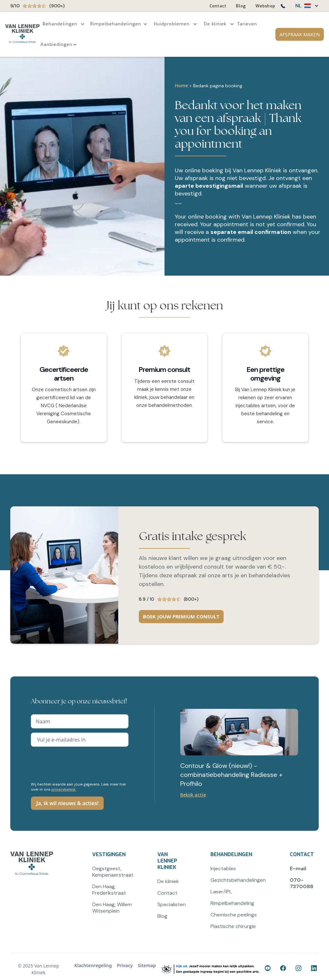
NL (298, 6)
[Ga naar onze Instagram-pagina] (299, 969)
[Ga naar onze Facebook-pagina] (269, 969)
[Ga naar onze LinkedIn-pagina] (315, 969)
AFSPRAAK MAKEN (300, 34)
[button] (304, 6)
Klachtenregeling (93, 965)
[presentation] (80, 763)
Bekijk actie (193, 795)
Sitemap (147, 965)
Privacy (125, 965)
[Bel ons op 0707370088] (283, 7)
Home (181, 86)
